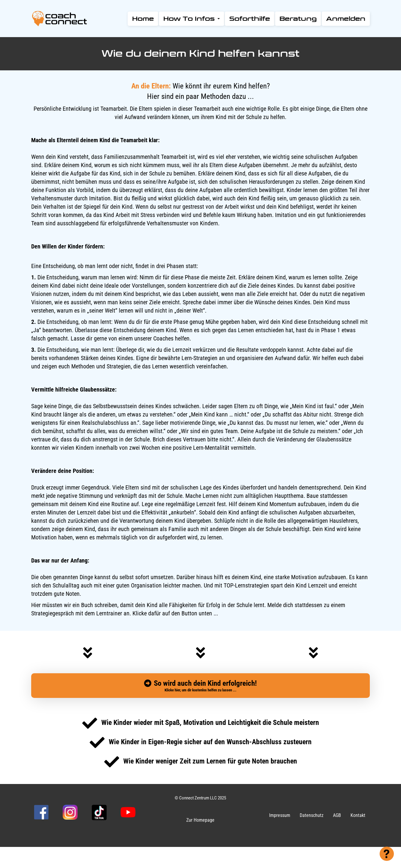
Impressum (280, 815)
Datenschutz (312, 815)
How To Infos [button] (192, 19)
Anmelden (346, 19)
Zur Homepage (200, 820)
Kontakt (358, 815)
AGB (337, 815)
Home (143, 19)
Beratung (298, 19)
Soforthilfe (250, 19)
